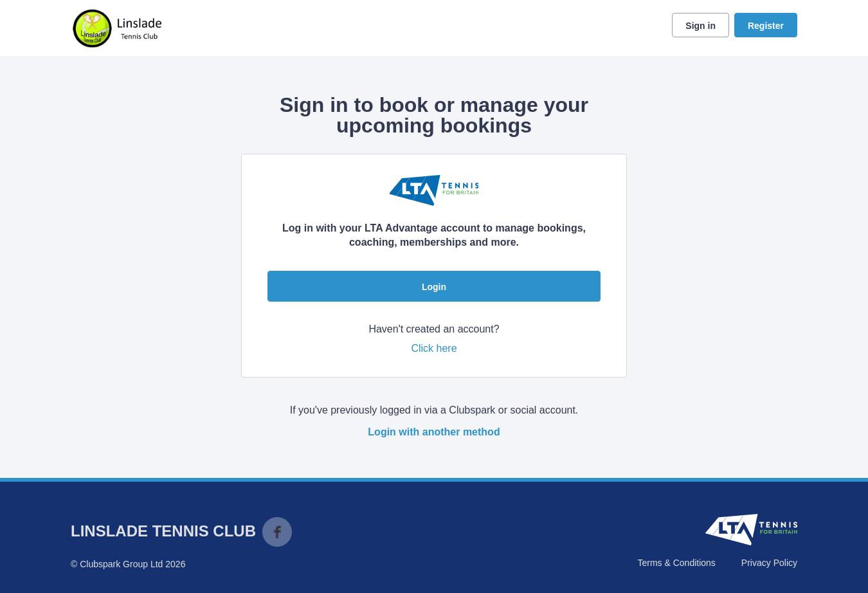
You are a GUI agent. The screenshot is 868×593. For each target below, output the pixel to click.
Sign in (701, 26)
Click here (434, 348)
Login (434, 287)
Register (766, 26)
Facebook (277, 532)
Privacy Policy (769, 563)
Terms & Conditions (676, 563)
